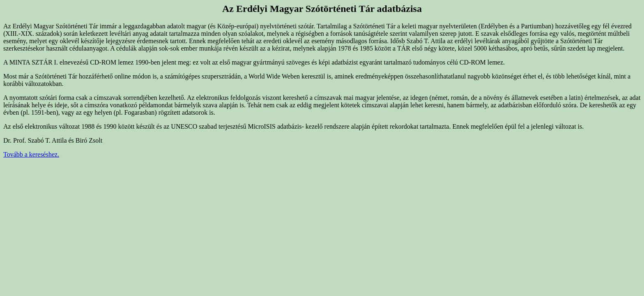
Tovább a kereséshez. (31, 154)
